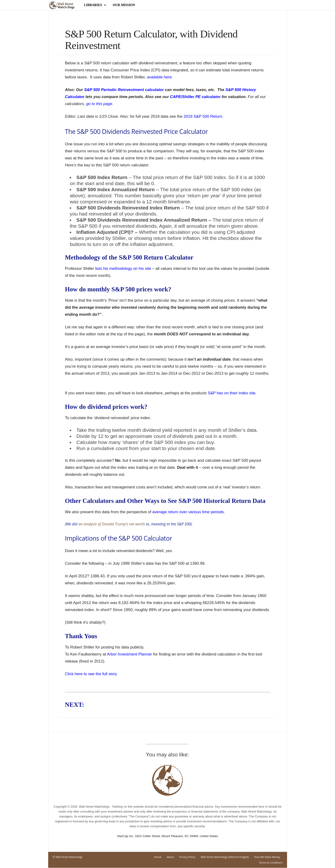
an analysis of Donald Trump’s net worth (111, 524)
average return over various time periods (188, 512)
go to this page (99, 104)
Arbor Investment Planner (129, 654)
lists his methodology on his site (123, 269)
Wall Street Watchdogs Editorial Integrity (225, 857)
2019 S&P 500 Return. (204, 116)
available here (159, 77)
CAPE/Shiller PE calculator (195, 97)
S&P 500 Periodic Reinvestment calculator (124, 90)
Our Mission (124, 5)
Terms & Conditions (271, 863)
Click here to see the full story (91, 674)
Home (158, 857)
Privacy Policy (187, 857)
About (170, 857)
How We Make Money (267, 857)
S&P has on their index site (232, 393)
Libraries (95, 5)
